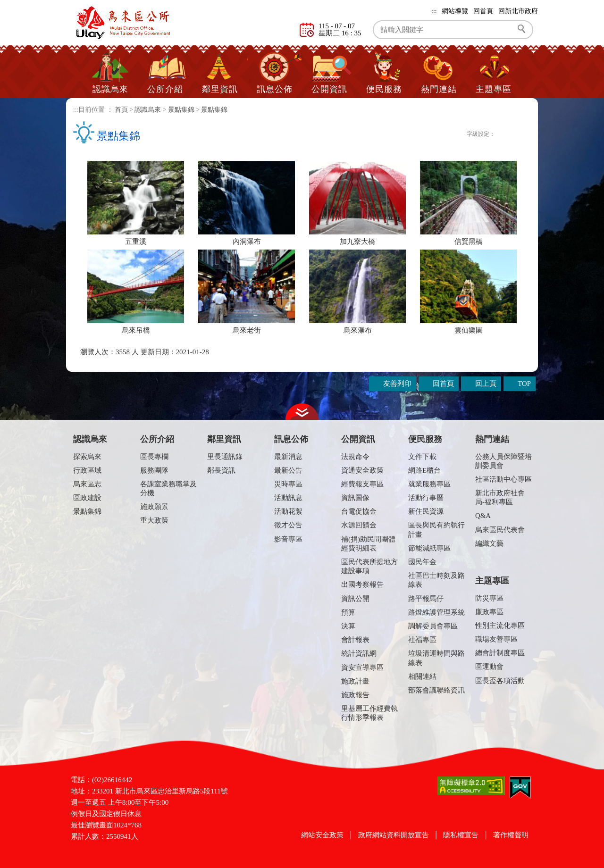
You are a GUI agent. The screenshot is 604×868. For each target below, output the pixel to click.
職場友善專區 (496, 639)
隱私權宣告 (461, 835)
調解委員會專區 (433, 626)
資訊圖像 (355, 498)
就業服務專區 (429, 484)
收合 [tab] (302, 412)
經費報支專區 (362, 484)
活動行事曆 (426, 498)
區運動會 (489, 667)
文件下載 (422, 457)
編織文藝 (489, 543)
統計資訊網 (359, 653)
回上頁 (486, 384)
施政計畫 (355, 681)
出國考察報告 (362, 584)
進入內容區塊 (21, 5)
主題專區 (494, 89)
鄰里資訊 (220, 89)
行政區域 (87, 470)
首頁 (121, 110)
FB (431, 134)
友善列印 (461, 134)
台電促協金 (359, 511)
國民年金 (422, 562)
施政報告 (355, 695)
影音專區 (288, 539)
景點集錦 (181, 110)
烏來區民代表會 (500, 530)
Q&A (483, 516)
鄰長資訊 (221, 470)
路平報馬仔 (426, 599)
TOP (524, 384)
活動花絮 (288, 511)
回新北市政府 (518, 11)
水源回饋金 (359, 525)
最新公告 (288, 470)
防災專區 (489, 598)
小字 (501, 135)
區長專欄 (154, 457)
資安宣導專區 (362, 668)
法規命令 (355, 457)
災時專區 (288, 484)
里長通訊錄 (225, 457)
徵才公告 (288, 525)
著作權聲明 (511, 835)
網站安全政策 (322, 835)
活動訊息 (288, 498)
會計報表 (355, 640)
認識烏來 (110, 89)
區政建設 (87, 498)
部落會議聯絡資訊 (436, 690)
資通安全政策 (362, 470)
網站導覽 (455, 11)
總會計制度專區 (500, 653)
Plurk (441, 134)
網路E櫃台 (424, 470)
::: (434, 11)
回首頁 (483, 11)
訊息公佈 (275, 89)
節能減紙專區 (429, 548)
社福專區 (422, 640)
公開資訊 (329, 89)
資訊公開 (355, 599)
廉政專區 (489, 612)
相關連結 (422, 676)
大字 (522, 135)
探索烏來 (87, 457)
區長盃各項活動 (500, 681)
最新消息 (288, 457)
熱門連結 (439, 89)
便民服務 (384, 89)
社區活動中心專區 (503, 479)
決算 (348, 626)
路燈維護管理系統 (436, 612)
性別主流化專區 (500, 626)
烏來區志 (87, 484)
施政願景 (154, 507)
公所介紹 (165, 89)
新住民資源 (426, 511)
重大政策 (154, 520)
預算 (348, 612)
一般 (512, 135)
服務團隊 (154, 470)
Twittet (451, 134)
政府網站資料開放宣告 (394, 835)
